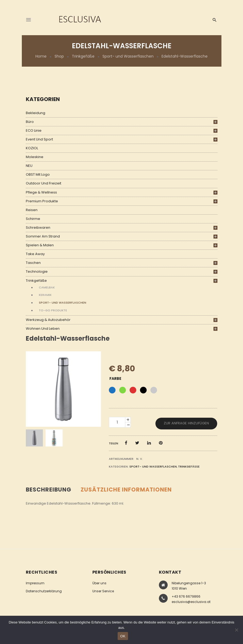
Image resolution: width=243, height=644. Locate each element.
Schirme (33, 219)
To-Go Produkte (53, 310)
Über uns (99, 583)
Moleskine (35, 157)
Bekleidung (36, 113)
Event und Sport (39, 139)
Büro (30, 122)
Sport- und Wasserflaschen (128, 56)
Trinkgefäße (83, 56)
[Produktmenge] (117, 422)
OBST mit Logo (38, 174)
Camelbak (47, 287)
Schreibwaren (38, 228)
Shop (59, 56)
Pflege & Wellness (41, 192)
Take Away (35, 254)
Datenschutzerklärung (44, 591)
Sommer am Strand (43, 236)
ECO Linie (34, 130)
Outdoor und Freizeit (44, 183)
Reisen (32, 210)
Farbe (115, 379)
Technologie (37, 271)
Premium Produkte (42, 201)
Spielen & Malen (40, 245)
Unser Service (103, 591)
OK (123, 636)
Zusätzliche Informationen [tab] (126, 490)
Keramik (45, 295)
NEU (29, 166)
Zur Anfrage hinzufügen (186, 423)
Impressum (35, 583)
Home (41, 56)
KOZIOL (32, 148)
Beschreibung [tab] (49, 490)
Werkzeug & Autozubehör (48, 320)
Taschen (33, 263)
